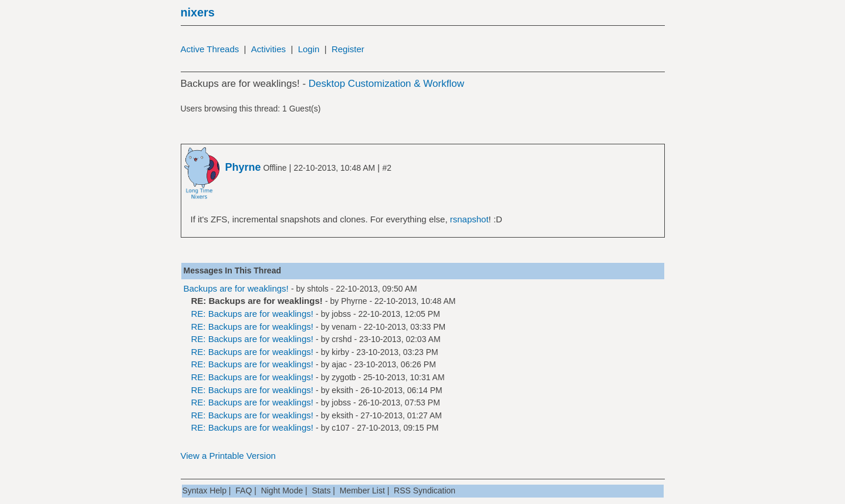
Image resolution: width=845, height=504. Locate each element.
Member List (362, 491)
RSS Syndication (425, 491)
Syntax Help (205, 491)
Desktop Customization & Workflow (386, 84)
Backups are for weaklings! (236, 288)
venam (344, 327)
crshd (342, 339)
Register (348, 49)
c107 (340, 428)
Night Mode (282, 491)
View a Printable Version (228, 456)
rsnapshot (469, 219)
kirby (340, 352)
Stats (322, 491)
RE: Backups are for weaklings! (252, 314)
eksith (342, 390)
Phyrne (354, 301)
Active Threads (210, 49)
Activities (268, 49)
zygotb (344, 377)
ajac (339, 364)
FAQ (244, 491)
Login (309, 49)
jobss (341, 314)
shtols (318, 289)
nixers (198, 12)
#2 (387, 168)
